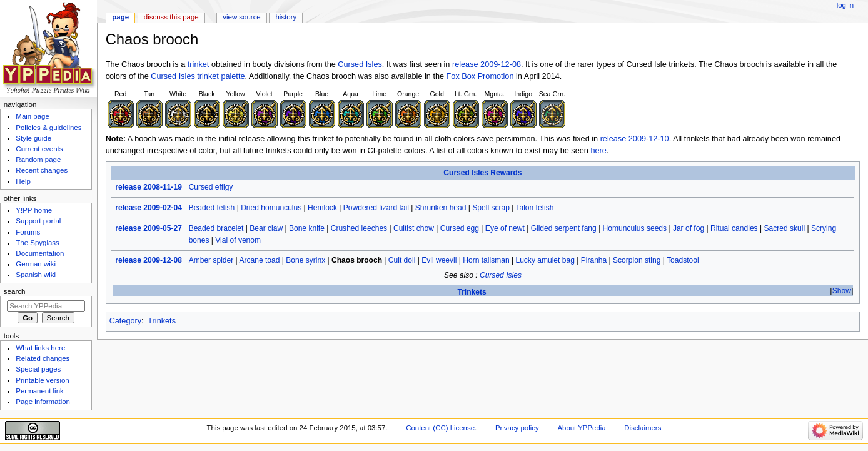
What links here (40, 348)
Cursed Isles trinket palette (198, 76)
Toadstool (683, 260)
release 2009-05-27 (149, 228)
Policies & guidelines (48, 128)
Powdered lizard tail (376, 208)
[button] (841, 291)
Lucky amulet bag (545, 260)
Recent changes (42, 170)
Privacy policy (517, 428)
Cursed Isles (360, 64)
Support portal (38, 221)
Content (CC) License (440, 428)
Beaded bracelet (216, 228)
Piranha (594, 260)
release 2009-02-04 (149, 208)
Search (15, 291)
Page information (43, 402)
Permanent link (39, 391)
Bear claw (266, 228)
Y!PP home (34, 210)
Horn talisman (486, 260)
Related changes (43, 358)
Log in (845, 5)
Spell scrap (491, 208)
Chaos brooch (357, 260)
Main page (33, 116)
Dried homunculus (271, 208)
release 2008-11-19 (149, 187)
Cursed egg (460, 228)
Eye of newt (505, 228)
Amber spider (211, 260)
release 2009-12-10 (635, 139)
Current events (39, 149)
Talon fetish (534, 208)
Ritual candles (734, 228)
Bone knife (307, 228)
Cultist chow (414, 228)
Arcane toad (259, 260)
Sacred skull (784, 228)
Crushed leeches (359, 228)
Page (120, 17)
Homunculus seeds (635, 228)
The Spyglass (37, 243)
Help (23, 181)
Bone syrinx (305, 260)
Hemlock (322, 208)
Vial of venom (238, 240)
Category (125, 321)
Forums (28, 232)
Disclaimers (643, 428)
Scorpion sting (637, 260)
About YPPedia (581, 428)
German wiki (36, 264)
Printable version (42, 380)
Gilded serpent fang (564, 228)
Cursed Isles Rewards (482, 173)
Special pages (38, 369)
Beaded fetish (212, 208)
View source (241, 17)
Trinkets (472, 292)
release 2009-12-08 (487, 64)
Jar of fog (689, 228)
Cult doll (402, 260)
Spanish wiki (36, 275)
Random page (38, 160)
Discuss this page (171, 17)
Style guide (33, 138)
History (286, 17)
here (598, 151)
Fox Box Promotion (480, 76)
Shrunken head (441, 208)
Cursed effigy (211, 187)
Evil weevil (439, 260)
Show (842, 291)
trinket (199, 64)
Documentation (40, 253)
